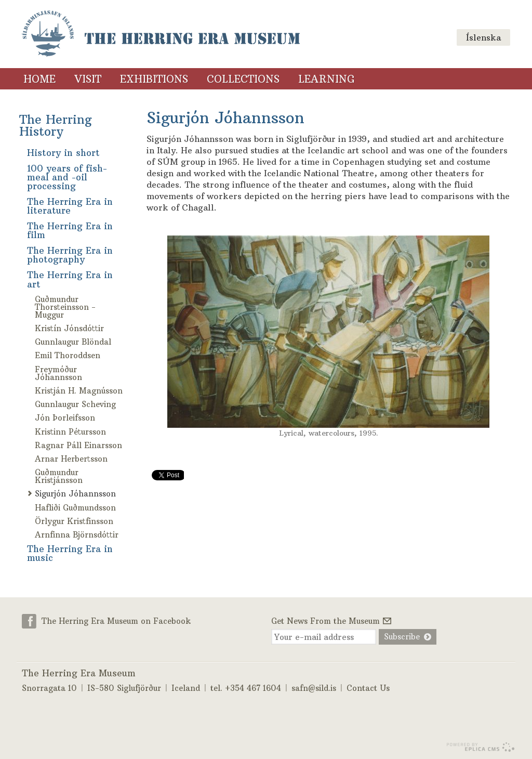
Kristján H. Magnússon (79, 391)
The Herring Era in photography (70, 255)
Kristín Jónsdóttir (69, 328)
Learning (327, 79)
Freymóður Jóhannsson (58, 373)
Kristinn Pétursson (70, 432)
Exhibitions (154, 79)
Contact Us (368, 687)
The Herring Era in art (70, 279)
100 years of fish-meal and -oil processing (67, 177)
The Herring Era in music (70, 553)
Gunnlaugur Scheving (75, 404)
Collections (243, 79)
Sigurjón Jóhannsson (75, 494)
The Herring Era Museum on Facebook (116, 620)
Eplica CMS (480, 746)
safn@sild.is (314, 687)
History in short (63, 153)
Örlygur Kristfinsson (74, 521)
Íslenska (483, 37)
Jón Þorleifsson (65, 418)
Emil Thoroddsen (68, 355)
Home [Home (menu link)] (39, 79)
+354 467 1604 (253, 687)
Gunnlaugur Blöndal (73, 342)
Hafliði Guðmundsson (75, 508)
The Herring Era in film (70, 231)
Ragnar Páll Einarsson (78, 445)
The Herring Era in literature (70, 206)
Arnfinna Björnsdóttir (77, 535)
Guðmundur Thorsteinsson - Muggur (65, 307)
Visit (88, 79)
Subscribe (401, 637)
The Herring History (56, 125)
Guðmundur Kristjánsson (59, 476)
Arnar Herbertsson (71, 459)
